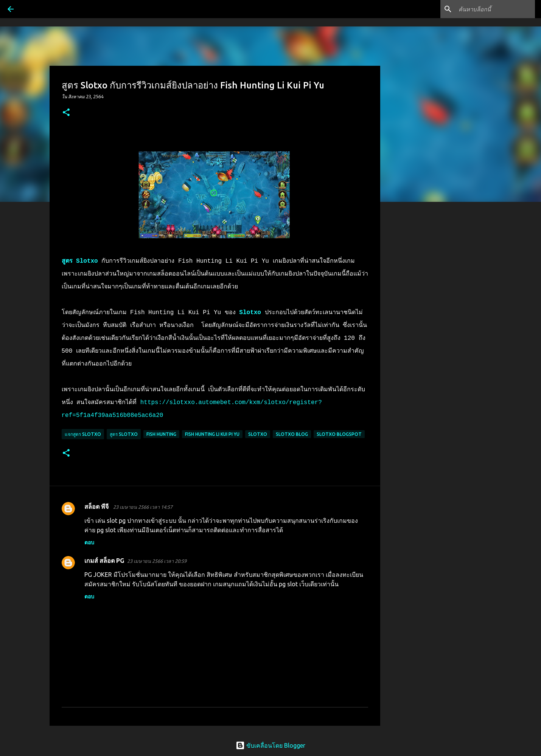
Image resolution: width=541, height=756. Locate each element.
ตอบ (89, 542)
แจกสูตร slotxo (83, 434)
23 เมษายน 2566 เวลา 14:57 (143, 507)
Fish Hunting (161, 434)
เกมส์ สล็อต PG (104, 561)
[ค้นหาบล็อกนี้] (495, 9)
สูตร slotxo (124, 434)
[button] (66, 113)
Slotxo (258, 434)
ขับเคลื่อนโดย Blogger (270, 745)
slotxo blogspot (339, 434)
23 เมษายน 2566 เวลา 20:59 (157, 561)
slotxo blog (292, 434)
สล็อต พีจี (97, 507)
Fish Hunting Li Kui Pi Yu (212, 434)
